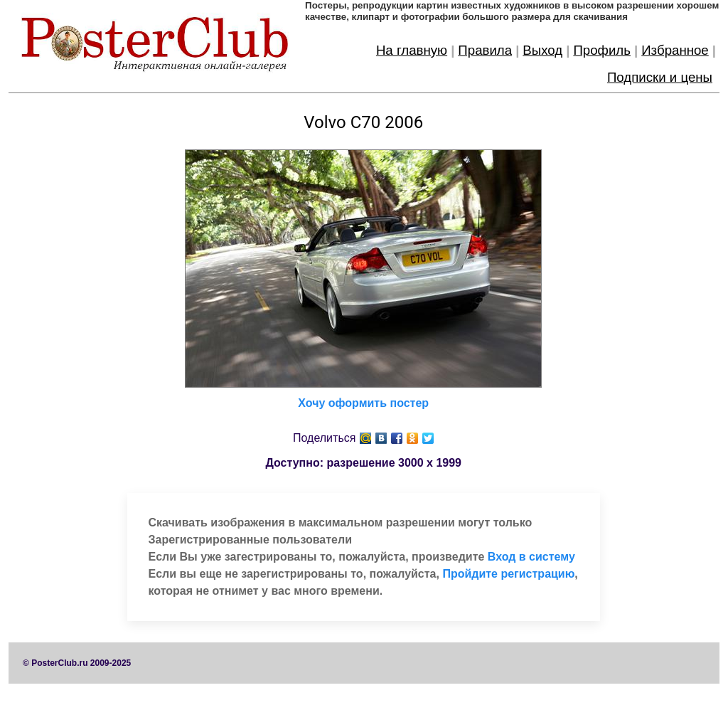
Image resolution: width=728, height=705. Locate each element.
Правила (485, 50)
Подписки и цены (660, 77)
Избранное (675, 50)
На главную (412, 50)
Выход (542, 50)
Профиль (602, 50)
